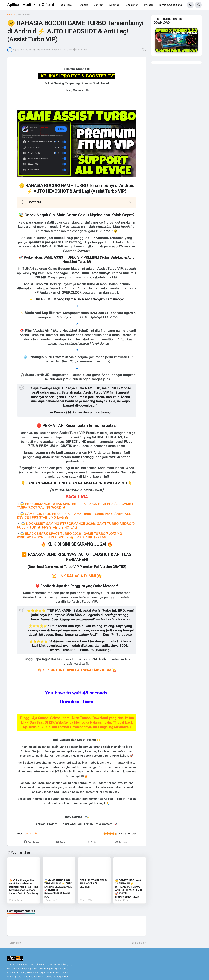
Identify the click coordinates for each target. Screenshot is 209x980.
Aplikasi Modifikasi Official (31, 5)
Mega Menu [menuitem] (65, 5)
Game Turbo (24, 14)
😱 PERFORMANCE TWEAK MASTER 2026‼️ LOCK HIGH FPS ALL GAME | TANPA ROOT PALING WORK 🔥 (75, 506)
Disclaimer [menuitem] (132, 5)
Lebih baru (15, 943)
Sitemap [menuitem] (114, 5)
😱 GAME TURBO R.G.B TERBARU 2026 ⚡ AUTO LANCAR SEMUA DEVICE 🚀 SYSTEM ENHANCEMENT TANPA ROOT (58, 889)
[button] (190, 5)
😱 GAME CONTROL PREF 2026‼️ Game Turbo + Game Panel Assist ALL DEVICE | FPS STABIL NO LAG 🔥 (74, 515)
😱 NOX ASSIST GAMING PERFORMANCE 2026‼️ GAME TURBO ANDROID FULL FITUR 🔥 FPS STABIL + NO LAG (76, 525)
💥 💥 (77, 670)
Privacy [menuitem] (148, 5)
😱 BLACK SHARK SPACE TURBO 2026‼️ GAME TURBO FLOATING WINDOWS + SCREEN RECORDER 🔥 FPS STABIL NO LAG (69, 535)
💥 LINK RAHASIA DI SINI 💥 (77, 576)
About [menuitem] (84, 5)
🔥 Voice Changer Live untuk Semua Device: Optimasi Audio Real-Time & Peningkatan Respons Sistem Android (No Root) (24, 887)
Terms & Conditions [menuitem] (170, 5)
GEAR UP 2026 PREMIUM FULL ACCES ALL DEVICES (93, 884)
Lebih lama (138, 943)
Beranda (11, 14)
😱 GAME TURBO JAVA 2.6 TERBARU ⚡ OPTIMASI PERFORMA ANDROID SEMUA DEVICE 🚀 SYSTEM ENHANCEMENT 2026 (129, 889)
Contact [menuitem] (99, 5)
